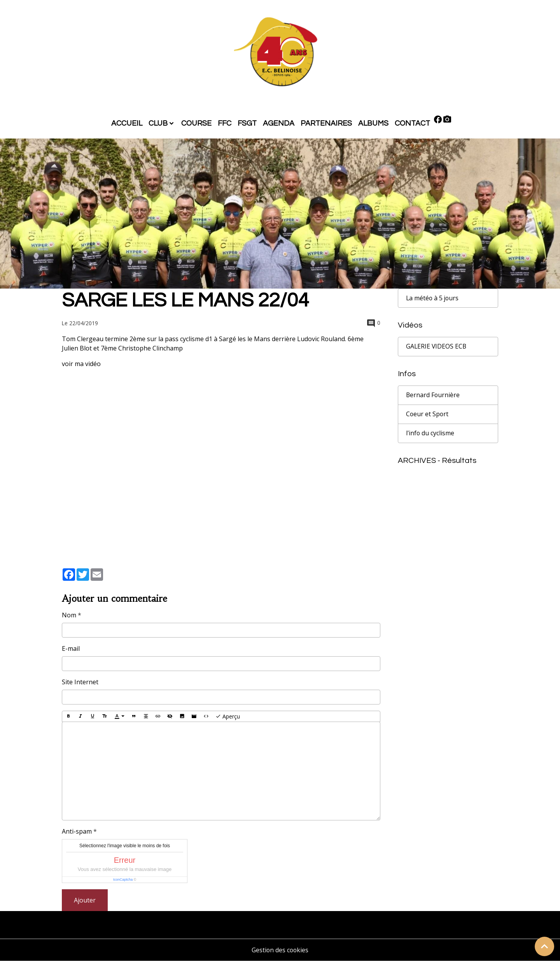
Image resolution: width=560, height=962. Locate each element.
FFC (225, 124)
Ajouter (85, 901)
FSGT (247, 124)
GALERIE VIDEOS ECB (437, 348)
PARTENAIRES (326, 124)
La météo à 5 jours (433, 299)
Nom (69, 616)
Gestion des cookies (280, 951)
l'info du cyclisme (430, 435)
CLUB (158, 124)
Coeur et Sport (428, 415)
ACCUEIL (127, 124)
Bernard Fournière (433, 396)
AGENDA (279, 124)
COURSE (196, 124)
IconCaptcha (123, 881)
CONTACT (412, 124)
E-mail (71, 650)
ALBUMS (373, 124)
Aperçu (228, 718)
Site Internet (80, 683)
